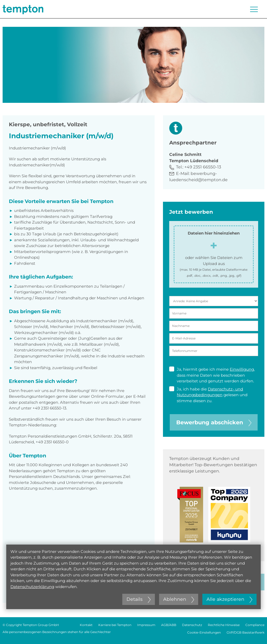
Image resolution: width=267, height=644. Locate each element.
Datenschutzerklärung (32, 587)
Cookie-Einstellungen (204, 632)
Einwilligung (242, 369)
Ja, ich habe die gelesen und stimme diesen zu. (208, 395)
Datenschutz (192, 625)
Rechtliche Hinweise (224, 625)
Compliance (255, 625)
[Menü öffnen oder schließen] (254, 9)
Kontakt (86, 625)
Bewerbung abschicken (214, 422)
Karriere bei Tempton (115, 625)
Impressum (146, 625)
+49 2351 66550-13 (203, 167)
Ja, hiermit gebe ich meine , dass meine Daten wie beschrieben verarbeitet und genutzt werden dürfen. (212, 375)
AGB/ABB (169, 625)
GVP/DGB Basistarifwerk (245, 632)
